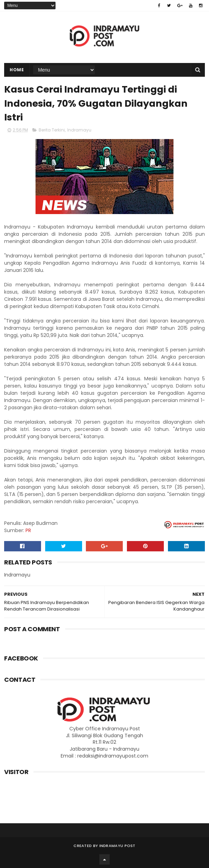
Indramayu (79, 130)
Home (17, 70)
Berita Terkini (52, 130)
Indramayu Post (117, 846)
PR (28, 530)
